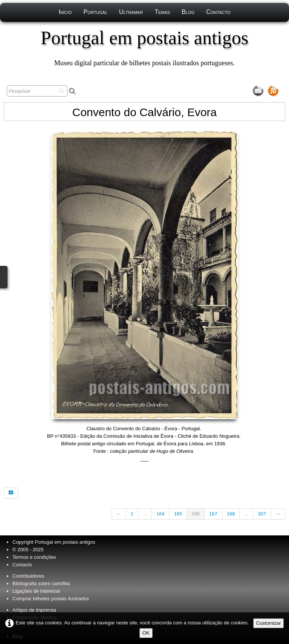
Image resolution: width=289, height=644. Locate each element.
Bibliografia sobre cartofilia (41, 583)
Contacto (218, 12)
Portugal (95, 12)
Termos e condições (34, 557)
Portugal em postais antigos (65, 542)
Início (65, 12)
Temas (162, 12)
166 (196, 514)
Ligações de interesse (36, 591)
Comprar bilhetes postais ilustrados (51, 599)
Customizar (269, 623)
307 (262, 514)
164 (161, 514)
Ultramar (131, 12)
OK (146, 633)
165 (178, 514)
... (145, 514)
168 (231, 514)
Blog (188, 12)
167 (213, 514)
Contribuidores (28, 576)
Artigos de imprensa (34, 610)
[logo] (144, 47)
